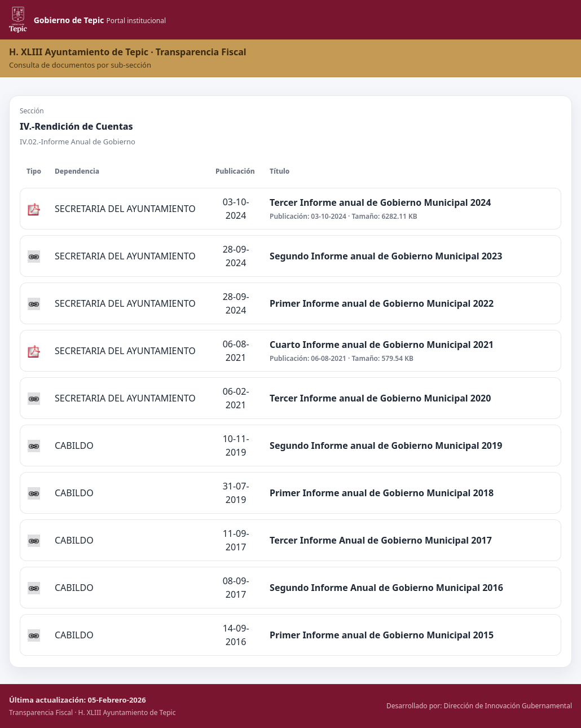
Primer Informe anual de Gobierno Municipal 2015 (382, 635)
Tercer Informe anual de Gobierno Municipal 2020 (380, 398)
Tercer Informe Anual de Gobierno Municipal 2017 (381, 540)
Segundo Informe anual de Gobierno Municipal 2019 (386, 445)
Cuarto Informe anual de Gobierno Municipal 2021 (382, 345)
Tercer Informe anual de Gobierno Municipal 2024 (380, 202)
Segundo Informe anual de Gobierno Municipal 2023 (386, 256)
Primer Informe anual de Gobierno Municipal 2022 (382, 303)
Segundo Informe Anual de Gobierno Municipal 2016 (386, 588)
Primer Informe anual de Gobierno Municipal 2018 (382, 493)
